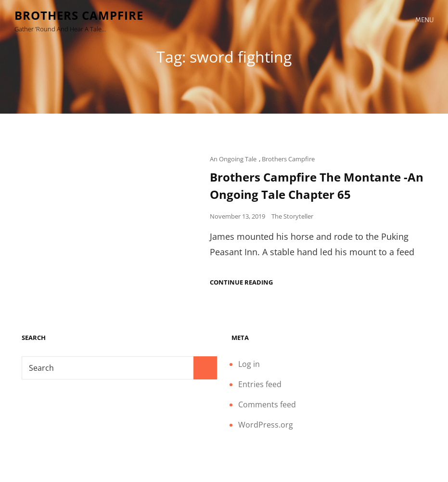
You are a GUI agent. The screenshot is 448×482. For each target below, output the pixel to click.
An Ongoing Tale (233, 159)
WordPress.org (266, 425)
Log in (249, 364)
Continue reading (241, 282)
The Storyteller (292, 216)
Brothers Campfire (79, 15)
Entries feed (260, 384)
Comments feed (267, 404)
